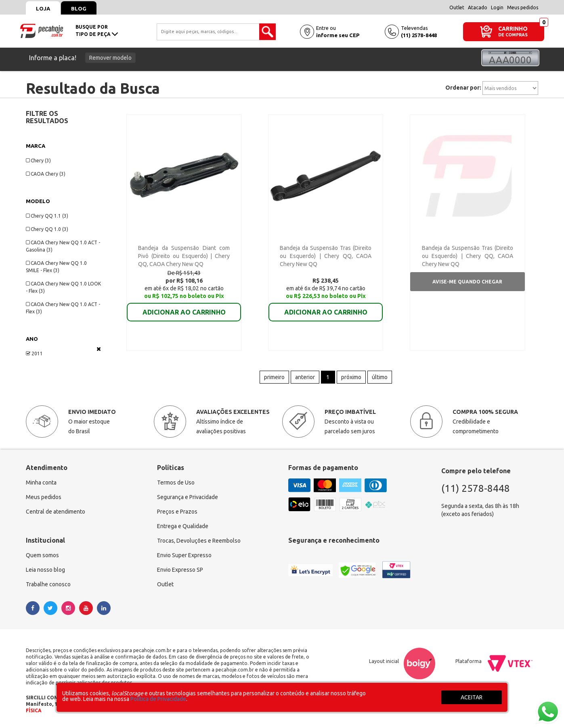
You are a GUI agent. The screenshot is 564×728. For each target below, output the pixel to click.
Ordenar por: (463, 88)
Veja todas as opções (99, 349)
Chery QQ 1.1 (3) (47, 216)
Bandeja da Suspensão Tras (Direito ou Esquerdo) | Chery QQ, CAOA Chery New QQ (326, 256)
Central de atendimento (56, 512)
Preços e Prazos (177, 512)
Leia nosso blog (45, 570)
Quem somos (42, 555)
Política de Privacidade (158, 699)
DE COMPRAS (513, 35)
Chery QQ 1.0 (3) (47, 229)
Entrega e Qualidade (183, 526)
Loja (43, 8)
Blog (79, 8)
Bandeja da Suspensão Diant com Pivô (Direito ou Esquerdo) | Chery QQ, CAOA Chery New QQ (184, 256)
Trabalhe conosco (48, 584)
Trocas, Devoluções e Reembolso (199, 541)
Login (497, 7)
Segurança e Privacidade (188, 497)
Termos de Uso (176, 483)
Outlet (457, 7)
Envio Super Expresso (184, 555)
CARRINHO (513, 28)
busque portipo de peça (97, 30)
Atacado (478, 7)
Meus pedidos (523, 7)
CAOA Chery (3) (46, 174)
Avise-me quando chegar (467, 282)
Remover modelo (110, 58)
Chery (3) (38, 160)
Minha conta (41, 483)
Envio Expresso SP (180, 570)
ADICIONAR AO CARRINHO (184, 306)
